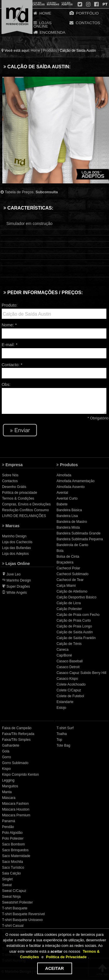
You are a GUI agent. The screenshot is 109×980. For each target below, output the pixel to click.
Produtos (50, 51)
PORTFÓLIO (84, 13)
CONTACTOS (85, 23)
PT (104, 4)
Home (35, 51)
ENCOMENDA (49, 32)
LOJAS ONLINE (43, 23)
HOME (42, 13)
